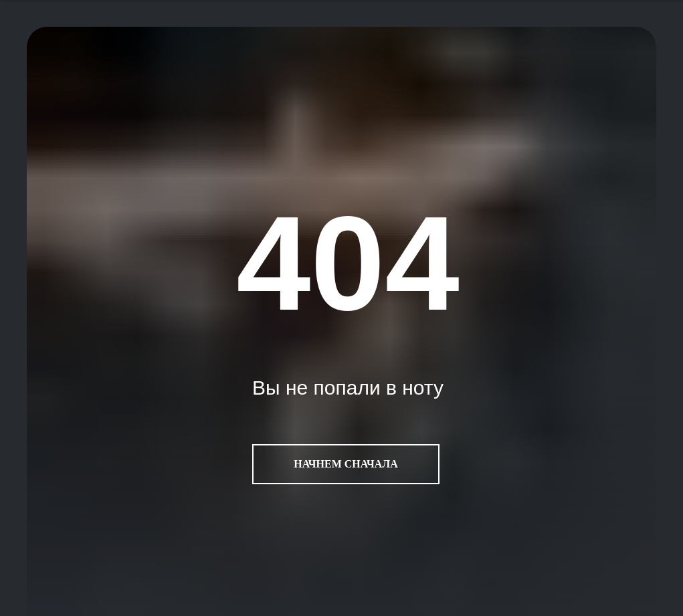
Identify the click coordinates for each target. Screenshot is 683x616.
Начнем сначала (346, 464)
